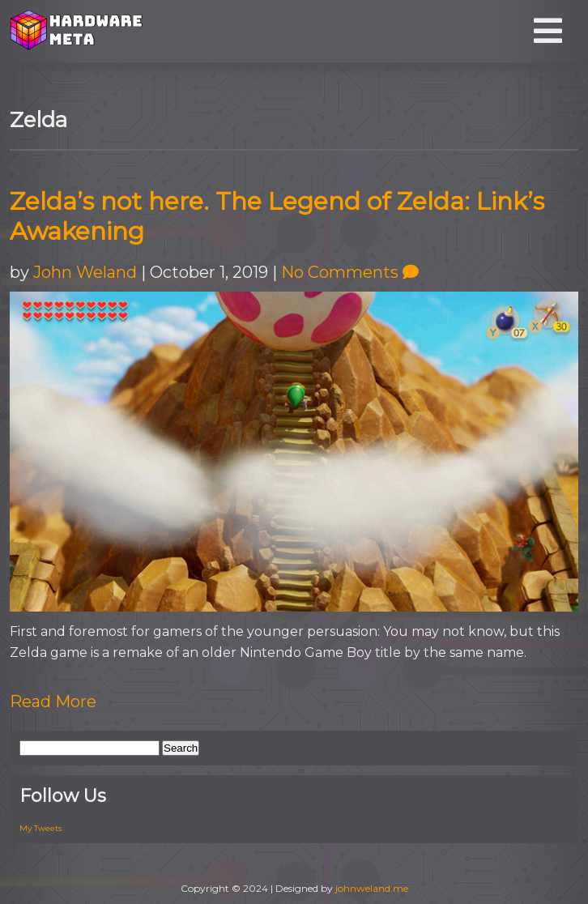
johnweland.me (372, 888)
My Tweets (40, 828)
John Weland (85, 272)
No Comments (350, 272)
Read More (53, 701)
